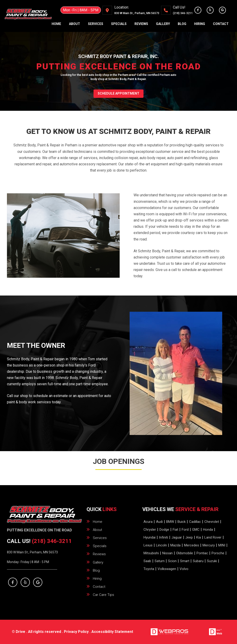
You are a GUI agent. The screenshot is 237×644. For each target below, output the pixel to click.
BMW (170, 522)
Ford (185, 530)
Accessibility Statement (112, 632)
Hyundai (150, 537)
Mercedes (192, 545)
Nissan (167, 553)
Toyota (149, 569)
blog (182, 24)
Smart (185, 561)
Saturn (160, 561)
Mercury (209, 545)
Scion (172, 561)
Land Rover (213, 537)
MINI (222, 545)
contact (221, 24)
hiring (200, 24)
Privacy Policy (76, 632)
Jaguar (177, 537)
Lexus (148, 545)
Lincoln (161, 545)
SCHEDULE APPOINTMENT (118, 93)
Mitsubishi (151, 553)
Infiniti (164, 537)
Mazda (175, 545)
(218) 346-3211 (183, 13)
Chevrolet (212, 522)
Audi (159, 522)
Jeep (189, 537)
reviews (141, 24)
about (75, 24)
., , (137, 13)
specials (119, 24)
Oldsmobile (185, 553)
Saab (147, 561)
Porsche (218, 553)
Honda (208, 530)
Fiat (175, 530)
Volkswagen (167, 569)
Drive (20, 632)
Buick (182, 522)
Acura (148, 522)
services (96, 24)
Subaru (198, 561)
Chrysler (150, 530)
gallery (163, 24)
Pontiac (202, 553)
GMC (196, 530)
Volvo (184, 569)
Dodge (164, 530)
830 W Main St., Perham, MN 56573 (32, 552)
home (56, 24)
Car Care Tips (103, 595)
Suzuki (212, 561)
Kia (199, 537)
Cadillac (195, 522)
